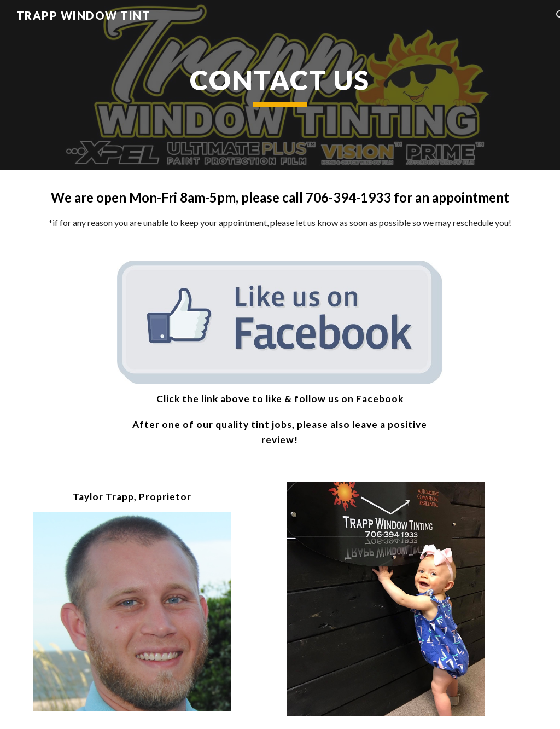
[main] (280, 85)
